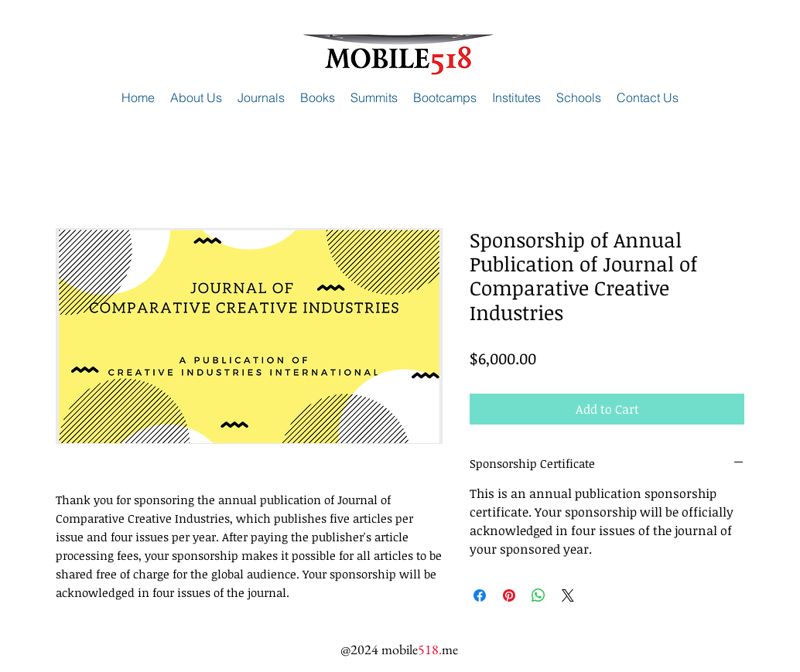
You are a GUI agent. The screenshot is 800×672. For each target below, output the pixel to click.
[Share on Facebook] (480, 595)
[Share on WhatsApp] (538, 595)
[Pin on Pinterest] (509, 595)
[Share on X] (568, 595)
